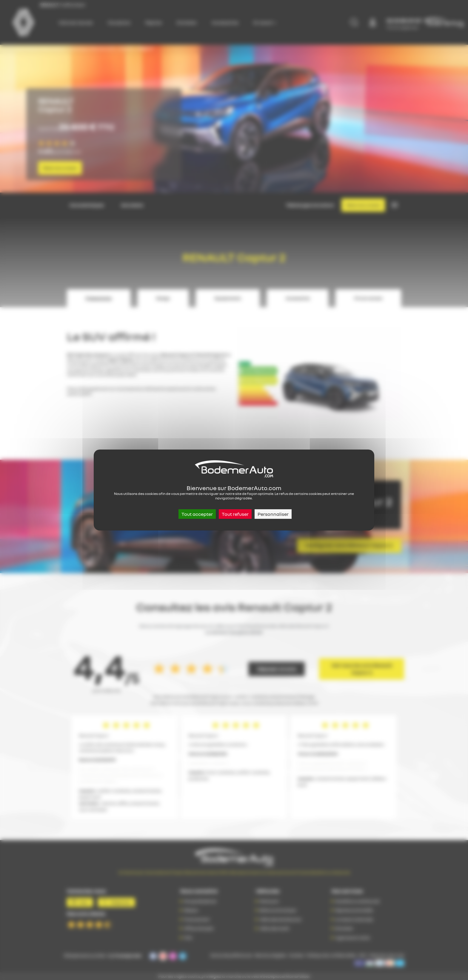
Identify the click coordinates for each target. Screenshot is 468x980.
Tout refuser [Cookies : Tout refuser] (235, 514)
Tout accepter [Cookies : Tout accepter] (197, 514)
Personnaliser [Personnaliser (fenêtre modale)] (273, 514)
